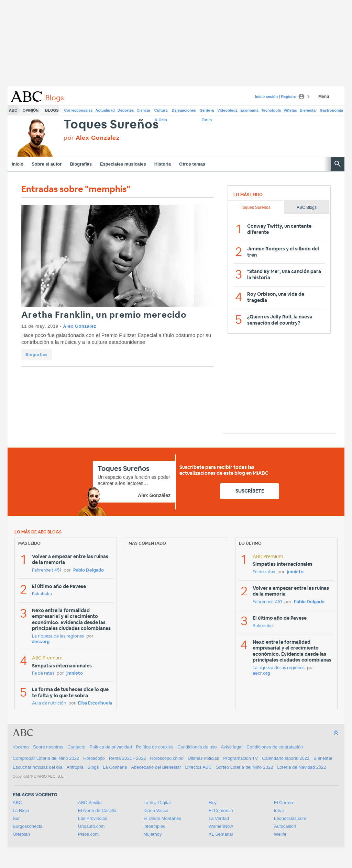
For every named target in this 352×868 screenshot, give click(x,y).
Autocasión (285, 826)
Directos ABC (199, 767)
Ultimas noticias (203, 758)
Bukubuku (42, 594)
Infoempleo (154, 826)
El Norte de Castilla (97, 810)
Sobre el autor (47, 164)
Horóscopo (94, 758)
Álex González (80, 326)
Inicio (18, 164)
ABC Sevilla (90, 803)
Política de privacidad (111, 747)
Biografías (81, 164)
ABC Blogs (307, 207)
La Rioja (21, 810)
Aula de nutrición (49, 703)
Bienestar (308, 110)
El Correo (283, 803)
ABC (13, 110)
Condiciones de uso (197, 747)
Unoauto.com (91, 826)
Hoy (213, 803)
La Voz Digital (157, 803)
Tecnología (271, 110)
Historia (163, 164)
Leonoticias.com (290, 818)
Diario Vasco (156, 810)
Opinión (31, 110)
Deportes (126, 110)
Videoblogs (227, 110)
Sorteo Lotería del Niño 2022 (244, 767)
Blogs (52, 110)
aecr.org (41, 642)
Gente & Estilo (207, 112)
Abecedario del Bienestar (156, 767)
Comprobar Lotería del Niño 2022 (46, 758)
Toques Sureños (111, 125)
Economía (249, 110)
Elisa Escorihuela (95, 703)
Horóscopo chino (167, 758)
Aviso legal (232, 747)
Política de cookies (155, 747)
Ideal (279, 810)
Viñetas (290, 110)
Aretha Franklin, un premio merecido (104, 315)
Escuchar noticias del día (38, 767)
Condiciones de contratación (275, 747)
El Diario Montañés (162, 818)
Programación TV (240, 758)
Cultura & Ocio (161, 112)
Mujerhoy (152, 834)
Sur (16, 818)
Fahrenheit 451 (47, 570)
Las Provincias (93, 818)
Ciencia (144, 110)
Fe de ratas (43, 673)
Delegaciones (184, 110)
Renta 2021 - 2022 (128, 758)
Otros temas (192, 164)
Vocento (21, 747)
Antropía (75, 767)
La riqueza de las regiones (58, 636)
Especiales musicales (123, 164)
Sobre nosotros (48, 747)
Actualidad (105, 110)
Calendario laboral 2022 (286, 758)
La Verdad (219, 818)
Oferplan (21, 834)
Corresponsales (78, 110)
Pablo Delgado (89, 570)
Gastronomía (331, 110)
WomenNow (221, 826)
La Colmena (115, 767)
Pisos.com (88, 834)
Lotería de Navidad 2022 (301, 767)
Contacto (76, 747)
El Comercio (221, 810)
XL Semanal (221, 834)
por (92, 138)
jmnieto (75, 673)
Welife (280, 834)
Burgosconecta (28, 826)
